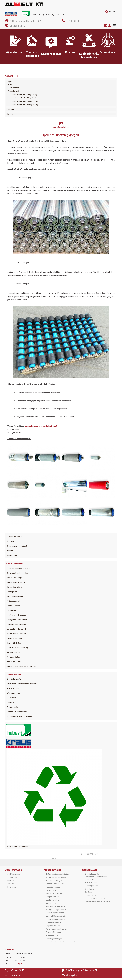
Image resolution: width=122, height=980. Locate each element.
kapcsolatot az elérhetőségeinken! (41, 428)
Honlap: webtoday (55, 860)
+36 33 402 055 (74, 21)
